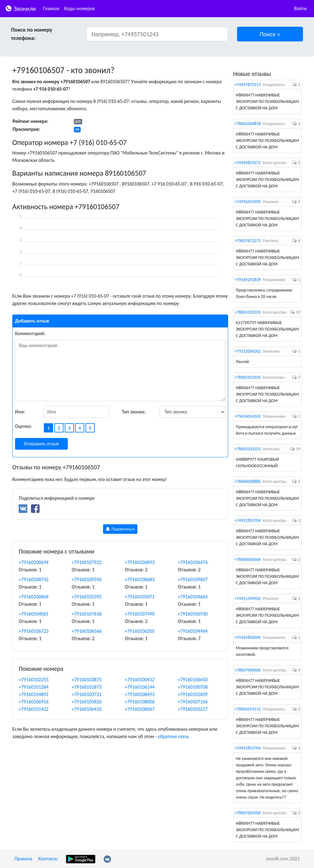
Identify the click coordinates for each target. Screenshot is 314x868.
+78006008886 (248, 481)
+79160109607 (193, 579)
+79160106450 (193, 680)
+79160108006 (140, 702)
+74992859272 (248, 163)
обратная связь (173, 736)
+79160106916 (34, 702)
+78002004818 (248, 124)
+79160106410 (87, 709)
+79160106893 (140, 562)
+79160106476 (193, 562)
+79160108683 (140, 579)
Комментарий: (30, 333)
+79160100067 (140, 709)
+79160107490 (140, 614)
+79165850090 (248, 637)
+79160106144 (140, 687)
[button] (270, 34)
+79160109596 (87, 579)
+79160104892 (34, 694)
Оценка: (23, 426)
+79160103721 (87, 694)
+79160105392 (87, 597)
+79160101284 (34, 687)
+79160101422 (34, 709)
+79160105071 (140, 597)
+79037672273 (248, 241)
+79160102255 (34, 680)
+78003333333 (248, 312)
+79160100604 (34, 597)
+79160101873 (87, 687)
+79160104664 (193, 597)
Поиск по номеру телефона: (32, 34)
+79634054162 (248, 416)
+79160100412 (140, 680)
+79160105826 (87, 702)
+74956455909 (248, 202)
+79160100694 (34, 562)
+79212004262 (248, 351)
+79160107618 (87, 614)
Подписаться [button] (120, 529)
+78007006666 (248, 670)
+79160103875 (87, 680)
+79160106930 (193, 614)
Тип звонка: (134, 412)
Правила (23, 859)
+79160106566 (87, 631)
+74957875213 (248, 85)
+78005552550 (248, 377)
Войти (300, 8)
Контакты (48, 859)
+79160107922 (87, 562)
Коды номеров (79, 8)
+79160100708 (193, 687)
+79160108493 (140, 694)
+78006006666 (248, 559)
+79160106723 (34, 631)
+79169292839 (248, 280)
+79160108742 (34, 579)
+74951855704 (248, 520)
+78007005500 (248, 813)
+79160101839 (193, 694)
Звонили (20, 8)
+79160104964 (193, 631)
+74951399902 (248, 598)
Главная (51, 8)
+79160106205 (140, 631)
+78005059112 (248, 709)
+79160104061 (34, 614)
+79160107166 (193, 702)
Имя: (20, 412)
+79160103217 (193, 709)
